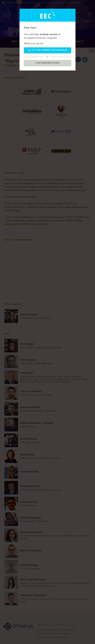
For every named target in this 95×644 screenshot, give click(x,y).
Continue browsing (48, 63)
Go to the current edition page (48, 50)
